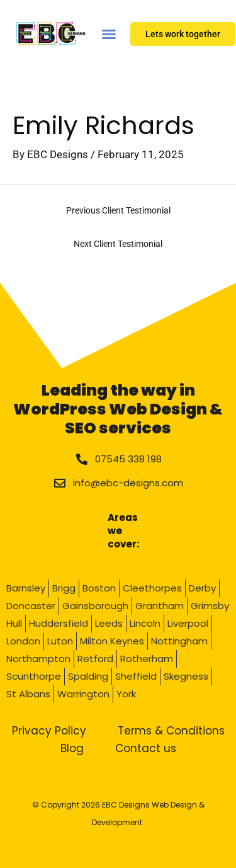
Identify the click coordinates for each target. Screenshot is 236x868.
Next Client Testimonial (118, 244)
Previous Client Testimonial (118, 210)
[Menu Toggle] (109, 34)
